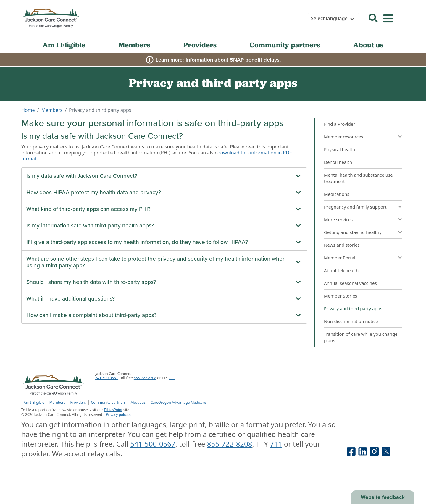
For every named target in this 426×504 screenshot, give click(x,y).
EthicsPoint (113, 410)
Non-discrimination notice (351, 321)
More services (338, 219)
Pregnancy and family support (355, 207)
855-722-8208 (145, 378)
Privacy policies (118, 415)
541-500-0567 (106, 378)
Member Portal (340, 258)
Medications (337, 194)
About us (368, 45)
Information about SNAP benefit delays (233, 60)
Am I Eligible (64, 45)
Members (134, 45)
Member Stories (341, 296)
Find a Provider (339, 124)
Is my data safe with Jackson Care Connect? (82, 176)
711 (172, 378)
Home (28, 110)
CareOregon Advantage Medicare (178, 403)
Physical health (339, 149)
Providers (200, 45)
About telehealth (341, 270)
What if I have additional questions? (71, 299)
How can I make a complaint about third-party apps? (91, 315)
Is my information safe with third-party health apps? (90, 226)
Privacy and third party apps (353, 308)
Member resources (344, 137)
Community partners (285, 45)
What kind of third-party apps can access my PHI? (88, 209)
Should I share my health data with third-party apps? (91, 282)
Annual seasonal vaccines (350, 283)
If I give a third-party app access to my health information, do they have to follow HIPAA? (137, 242)
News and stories (342, 245)
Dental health (338, 162)
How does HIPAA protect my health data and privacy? (94, 192)
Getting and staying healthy (353, 232)
